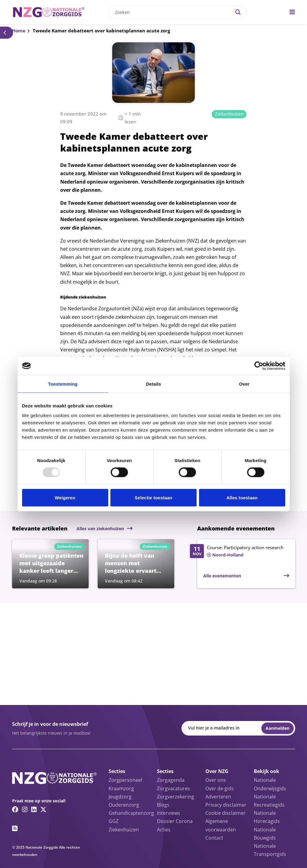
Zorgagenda (171, 780)
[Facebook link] (15, 809)
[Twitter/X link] (43, 809)
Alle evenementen (222, 576)
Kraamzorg (121, 788)
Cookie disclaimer (225, 813)
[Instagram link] (25, 809)
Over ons (216, 780)
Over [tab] (244, 384)
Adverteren (218, 797)
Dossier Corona (175, 821)
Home (19, 31)
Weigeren (65, 497)
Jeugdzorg (120, 797)
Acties (164, 830)
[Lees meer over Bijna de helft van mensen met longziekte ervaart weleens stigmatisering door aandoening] (136, 564)
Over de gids (220, 788)
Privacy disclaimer (226, 805)
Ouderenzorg (124, 805)
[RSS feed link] (15, 828)
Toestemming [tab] (63, 384)
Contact (214, 838)
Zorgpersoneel (125, 780)
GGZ (114, 821)
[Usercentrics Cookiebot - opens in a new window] (259, 366)
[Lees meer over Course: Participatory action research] (239, 552)
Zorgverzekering (176, 797)
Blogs (163, 805)
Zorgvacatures (173, 788)
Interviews (169, 813)
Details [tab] (154, 384)
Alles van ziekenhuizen (100, 529)
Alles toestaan (242, 497)
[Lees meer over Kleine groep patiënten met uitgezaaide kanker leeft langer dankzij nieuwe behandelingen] (50, 564)
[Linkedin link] (34, 809)
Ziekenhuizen (229, 114)
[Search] (238, 12)
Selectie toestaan (153, 497)
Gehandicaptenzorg (131, 813)
